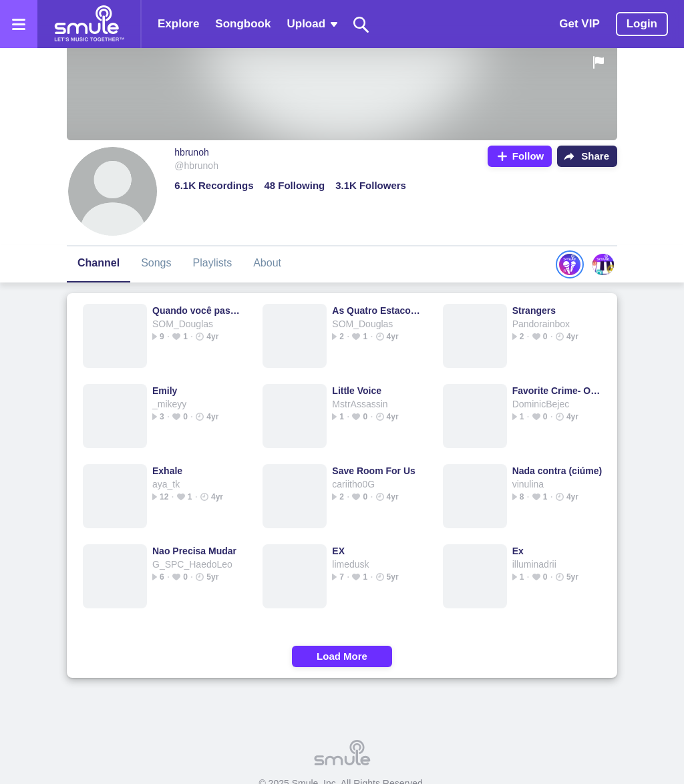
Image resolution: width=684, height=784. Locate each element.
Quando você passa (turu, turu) (197, 311)
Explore (178, 24)
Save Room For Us (373, 471)
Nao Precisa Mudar (194, 551)
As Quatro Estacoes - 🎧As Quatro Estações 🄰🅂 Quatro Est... (377, 311)
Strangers (534, 311)
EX (338, 551)
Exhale (167, 471)
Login (642, 24)
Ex (518, 551)
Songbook (243, 24)
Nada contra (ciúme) (557, 471)
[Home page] (89, 24)
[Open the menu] (19, 24)
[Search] (361, 24)
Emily (165, 391)
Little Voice (357, 391)
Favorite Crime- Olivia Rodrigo (557, 391)
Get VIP (579, 24)
